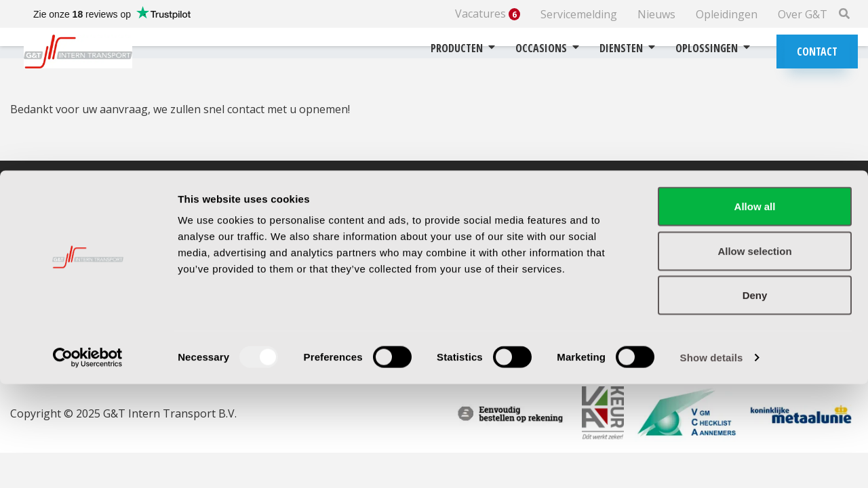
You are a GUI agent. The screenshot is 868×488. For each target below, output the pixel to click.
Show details (712, 461)
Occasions (547, 48)
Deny (755, 399)
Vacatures (488, 14)
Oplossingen (713, 48)
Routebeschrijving (287, 232)
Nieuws (656, 14)
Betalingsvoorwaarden (513, 249)
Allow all (755, 310)
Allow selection (754, 355)
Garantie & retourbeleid (515, 232)
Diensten (627, 48)
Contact (817, 52)
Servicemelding (579, 14)
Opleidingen (727, 14)
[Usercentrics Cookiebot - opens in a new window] (88, 462)
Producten (463, 48)
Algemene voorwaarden (516, 267)
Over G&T (803, 14)
